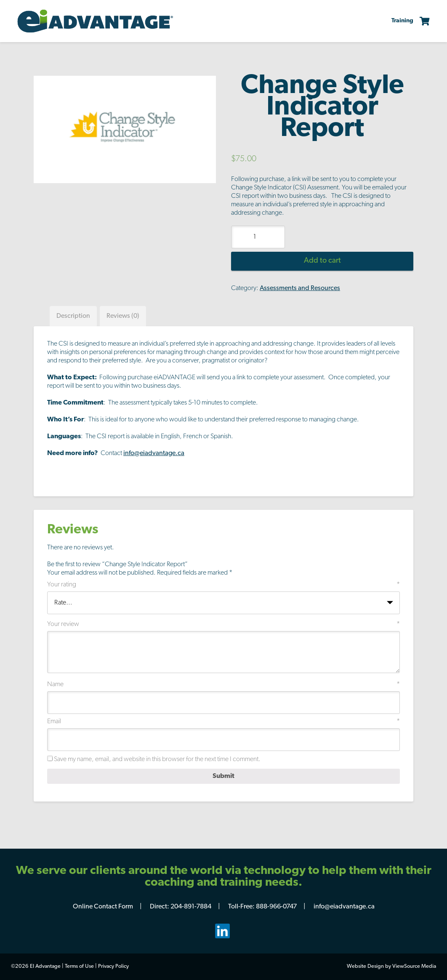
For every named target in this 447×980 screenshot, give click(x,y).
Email (223, 722)
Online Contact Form (103, 907)
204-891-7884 (191, 907)
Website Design (365, 966)
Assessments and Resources (300, 288)
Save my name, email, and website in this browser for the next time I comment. (157, 759)
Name (223, 684)
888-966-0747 (276, 907)
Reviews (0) (123, 316)
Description (73, 316)
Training (402, 21)
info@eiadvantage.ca (154, 453)
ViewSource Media (414, 966)
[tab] (73, 316)
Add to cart (322, 261)
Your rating (223, 585)
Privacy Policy (113, 966)
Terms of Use (79, 966)
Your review (223, 624)
